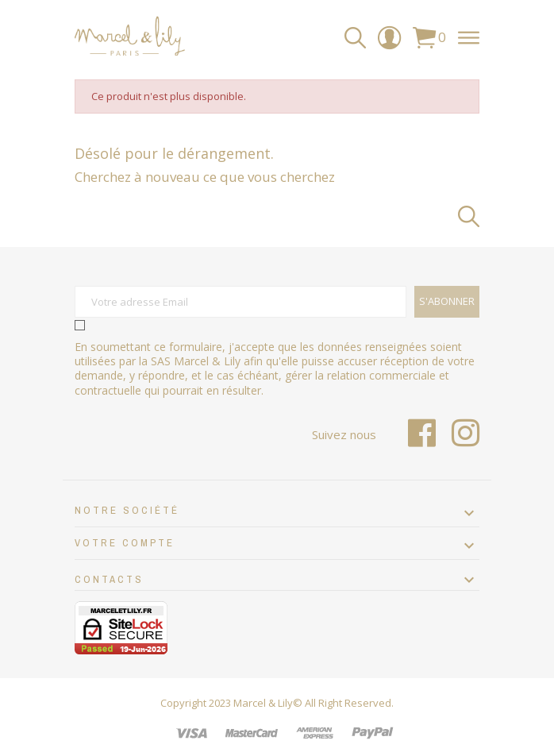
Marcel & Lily (263, 703)
